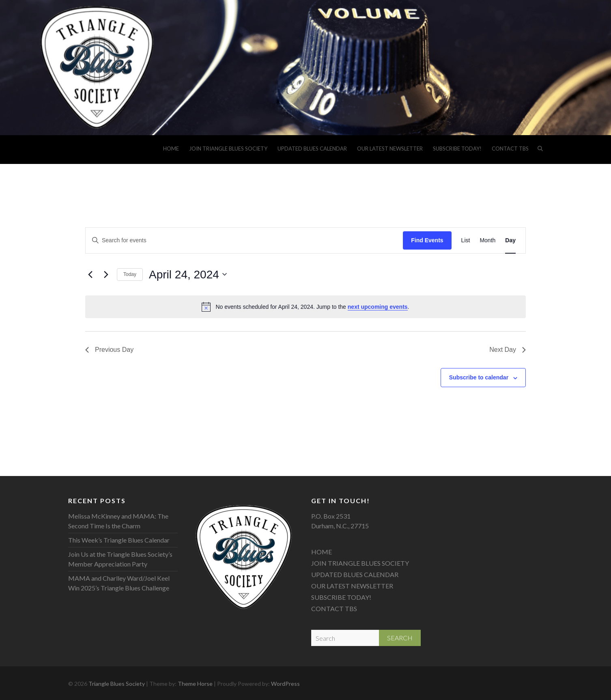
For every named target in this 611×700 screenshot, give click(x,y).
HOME (171, 149)
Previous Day (109, 350)
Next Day (508, 350)
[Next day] (106, 274)
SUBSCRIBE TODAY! (457, 149)
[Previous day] (90, 274)
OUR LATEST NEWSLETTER (390, 149)
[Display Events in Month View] (487, 240)
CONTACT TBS (510, 149)
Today (130, 274)
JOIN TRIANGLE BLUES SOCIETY (228, 149)
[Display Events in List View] (466, 240)
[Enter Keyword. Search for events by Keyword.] (244, 240)
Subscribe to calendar (479, 377)
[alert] (305, 307)
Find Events (427, 240)
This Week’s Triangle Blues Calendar (119, 540)
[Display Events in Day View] (510, 240)
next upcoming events (378, 307)
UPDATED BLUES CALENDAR (312, 149)
